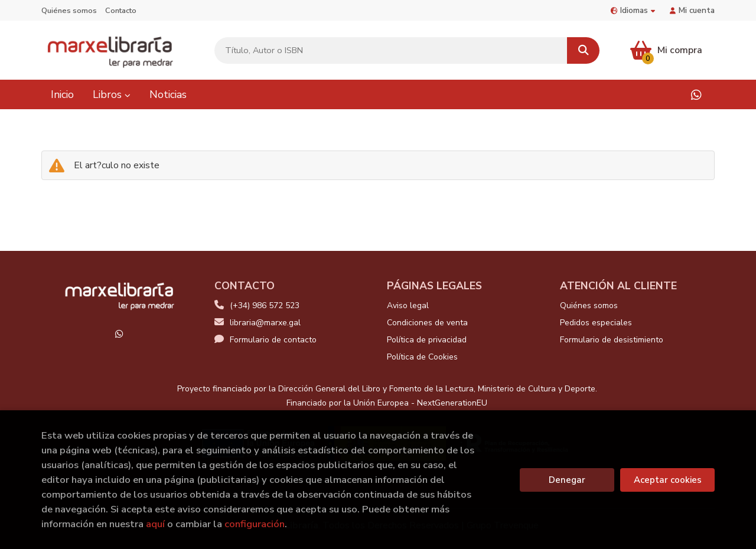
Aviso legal (408, 305)
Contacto (121, 11)
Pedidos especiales (596, 323)
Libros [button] (112, 94)
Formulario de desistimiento (612, 340)
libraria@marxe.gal (258, 323)
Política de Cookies (422, 357)
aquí (155, 524)
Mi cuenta (692, 10)
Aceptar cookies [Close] (668, 480)
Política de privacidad (427, 340)
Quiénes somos (69, 11)
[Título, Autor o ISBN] (391, 50)
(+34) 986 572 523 (265, 305)
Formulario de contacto (265, 340)
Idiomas (633, 10)
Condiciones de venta (427, 323)
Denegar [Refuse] (567, 480)
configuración (255, 524)
